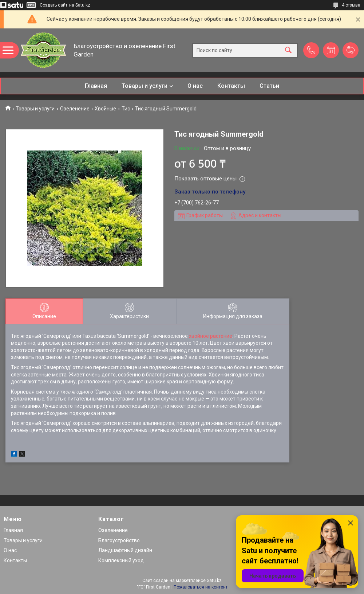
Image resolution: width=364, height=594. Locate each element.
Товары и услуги (145, 86)
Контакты (231, 86)
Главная (96, 86)
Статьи (269, 86)
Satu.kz (214, 581)
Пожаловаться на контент (201, 587)
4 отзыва (351, 5)
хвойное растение (211, 336)
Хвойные (105, 109)
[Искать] (288, 50)
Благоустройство (119, 540)
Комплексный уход (121, 560)
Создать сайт (54, 5)
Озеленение (75, 109)
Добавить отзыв (351, 50)
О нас (195, 86)
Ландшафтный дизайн (125, 550)
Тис (126, 109)
